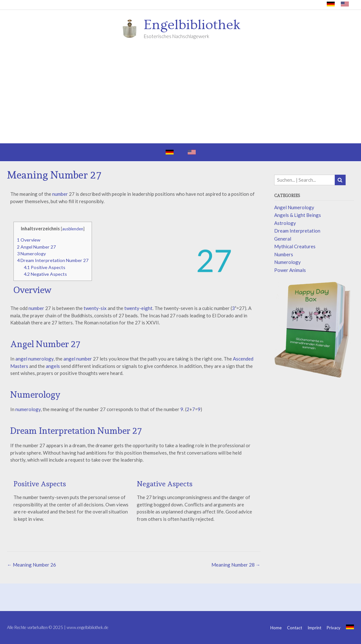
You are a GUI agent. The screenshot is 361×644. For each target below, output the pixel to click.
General (283, 239)
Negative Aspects (45, 274)
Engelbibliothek (192, 25)
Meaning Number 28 (236, 565)
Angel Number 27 (36, 247)
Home (276, 628)
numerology (28, 409)
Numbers (284, 254)
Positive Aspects (45, 267)
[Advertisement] (180, 95)
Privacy (334, 628)
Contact (295, 628)
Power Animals (290, 270)
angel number (78, 359)
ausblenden (73, 229)
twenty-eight (138, 308)
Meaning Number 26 (32, 565)
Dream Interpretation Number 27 (53, 260)
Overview (29, 240)
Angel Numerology (294, 207)
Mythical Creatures (295, 246)
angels (53, 366)
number (60, 194)
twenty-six (95, 308)
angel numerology (34, 359)
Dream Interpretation (297, 231)
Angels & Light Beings (298, 215)
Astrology (285, 223)
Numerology (31, 254)
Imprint (314, 628)
